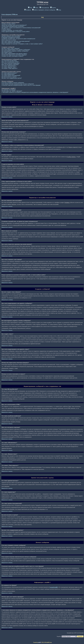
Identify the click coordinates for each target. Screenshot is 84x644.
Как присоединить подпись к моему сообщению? (15, 51)
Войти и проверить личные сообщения (44, 10)
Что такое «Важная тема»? (9, 67)
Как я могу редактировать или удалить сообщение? (16, 50)
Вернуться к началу (7, 117)
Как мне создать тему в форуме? (11, 48)
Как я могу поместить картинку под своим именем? (16, 41)
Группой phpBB (53, 587)
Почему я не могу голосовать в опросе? (13, 56)
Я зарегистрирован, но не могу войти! (12, 30)
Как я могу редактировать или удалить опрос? (14, 54)
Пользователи (44, 8)
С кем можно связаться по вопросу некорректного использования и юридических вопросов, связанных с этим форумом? (35, 92)
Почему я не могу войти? (9, 24)
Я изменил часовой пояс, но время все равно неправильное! (18, 39)
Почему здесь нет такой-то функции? (12, 91)
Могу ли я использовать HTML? (10, 62)
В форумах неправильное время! (11, 37)
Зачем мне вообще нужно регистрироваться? (14, 25)
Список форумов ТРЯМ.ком (10, 14)
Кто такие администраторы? (9, 73)
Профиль (28, 10)
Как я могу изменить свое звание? (11, 43)
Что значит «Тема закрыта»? (10, 68)
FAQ (30, 8)
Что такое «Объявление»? (9, 66)
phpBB (39, 642)
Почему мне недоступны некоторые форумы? (14, 55)
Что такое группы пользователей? (11, 75)
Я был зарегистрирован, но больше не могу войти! (16, 32)
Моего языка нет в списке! (9, 40)
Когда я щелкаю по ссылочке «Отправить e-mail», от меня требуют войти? (22, 44)
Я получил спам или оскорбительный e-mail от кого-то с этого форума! (21, 85)
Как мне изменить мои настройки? (11, 36)
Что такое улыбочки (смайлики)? (11, 63)
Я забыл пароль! (6, 29)
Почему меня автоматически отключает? (13, 26)
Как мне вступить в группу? (9, 77)
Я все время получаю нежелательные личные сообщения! (18, 84)
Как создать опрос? (7, 52)
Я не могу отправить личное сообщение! (13, 83)
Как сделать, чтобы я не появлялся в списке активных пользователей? (21, 28)
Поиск (36, 8)
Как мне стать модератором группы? (12, 78)
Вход (59, 10)
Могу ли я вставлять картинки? (10, 65)
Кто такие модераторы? (8, 74)
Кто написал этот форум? (9, 90)
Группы (53, 8)
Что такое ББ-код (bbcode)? (9, 61)
